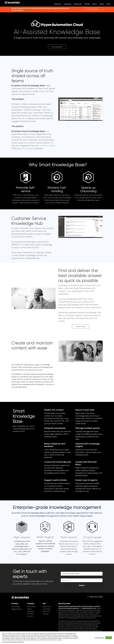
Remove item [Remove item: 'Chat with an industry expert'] (99, 574)
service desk (27, 149)
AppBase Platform (16, 609)
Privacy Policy (47, 609)
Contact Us (30, 616)
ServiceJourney (16, 607)
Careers (29, 609)
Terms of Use (46, 612)
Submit (82, 586)
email (18, 554)
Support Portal (47, 607)
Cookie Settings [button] (99, 638)
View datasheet (57, 47)
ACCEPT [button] (109, 638)
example (92, 554)
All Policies (46, 614)
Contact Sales (81, 327)
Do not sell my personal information (13, 642)
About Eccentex (31, 607)
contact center (47, 146)
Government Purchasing (31, 613)
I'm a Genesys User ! (92, 9)
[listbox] (82, 574)
